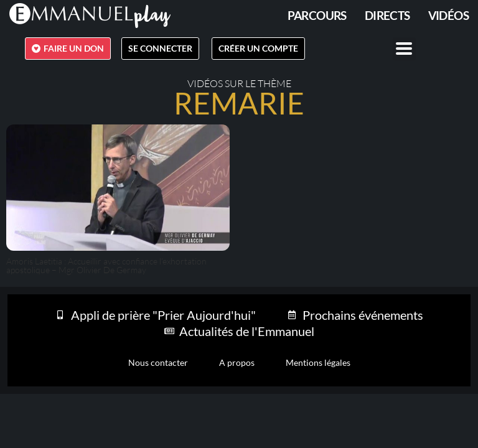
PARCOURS (317, 15)
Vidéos (448, 15)
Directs (387, 15)
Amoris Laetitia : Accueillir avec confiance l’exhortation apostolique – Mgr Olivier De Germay (106, 265)
